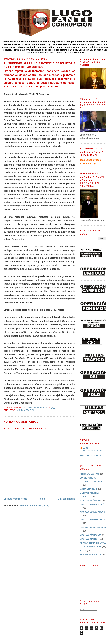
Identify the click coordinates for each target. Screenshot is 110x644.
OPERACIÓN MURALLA (93, 520)
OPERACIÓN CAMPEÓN (93, 505)
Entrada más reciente (15, 499)
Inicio (42, 499)
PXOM (83, 550)
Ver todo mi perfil (91, 456)
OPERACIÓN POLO (90, 535)
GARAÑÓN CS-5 (89, 489)
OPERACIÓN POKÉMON (93, 527)
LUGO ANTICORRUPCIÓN (92, 449)
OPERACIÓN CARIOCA (92, 512)
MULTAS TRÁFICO (26, 410)
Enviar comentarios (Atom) (34, 505)
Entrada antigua (67, 499)
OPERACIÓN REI (89, 539)
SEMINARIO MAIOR (90, 554)
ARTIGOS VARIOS (90, 474)
